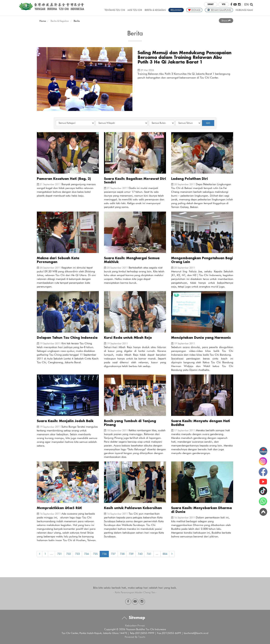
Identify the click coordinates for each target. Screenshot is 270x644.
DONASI (194, 10)
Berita (77, 21)
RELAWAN (176, 10)
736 (104, 554)
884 (165, 554)
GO (208, 123)
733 (77, 554)
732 (68, 554)
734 (86, 554)
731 (59, 554)
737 (113, 554)
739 (131, 554)
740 (140, 554)
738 (122, 554)
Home (43, 21)
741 (149, 554)
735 (95, 554)
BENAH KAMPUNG (219, 10)
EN (246, 4)
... (52, 554)
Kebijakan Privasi (135, 626)
